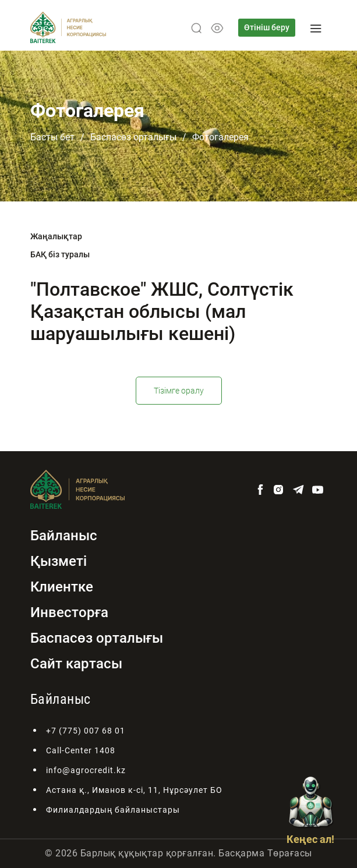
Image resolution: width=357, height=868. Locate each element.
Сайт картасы (76, 664)
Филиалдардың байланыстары (113, 810)
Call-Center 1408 (81, 750)
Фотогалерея (220, 137)
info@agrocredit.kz (86, 770)
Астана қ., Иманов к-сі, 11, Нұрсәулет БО (134, 790)
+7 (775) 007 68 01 (86, 731)
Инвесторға (69, 612)
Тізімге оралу (179, 391)
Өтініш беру (267, 27)
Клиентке (62, 587)
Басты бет (52, 137)
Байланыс (64, 536)
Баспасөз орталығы (133, 137)
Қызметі (59, 561)
